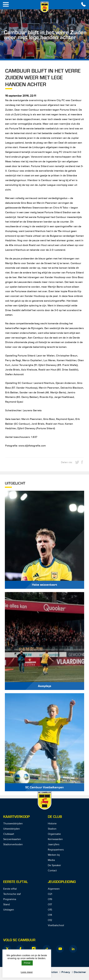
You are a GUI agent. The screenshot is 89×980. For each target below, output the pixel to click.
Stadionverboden (13, 845)
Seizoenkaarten (12, 839)
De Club (55, 817)
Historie (52, 824)
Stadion (52, 829)
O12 (50, 920)
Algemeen (54, 889)
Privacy (66, 972)
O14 (50, 915)
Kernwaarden (55, 839)
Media (51, 860)
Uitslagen (9, 910)
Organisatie (54, 834)
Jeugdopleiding (62, 882)
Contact (52, 871)
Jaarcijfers (54, 845)
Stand (6, 905)
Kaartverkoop (16, 817)
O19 (50, 899)
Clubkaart (9, 834)
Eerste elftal (10, 889)
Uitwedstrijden (12, 829)
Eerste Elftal (16, 882)
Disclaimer (80, 972)
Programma (10, 899)
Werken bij (54, 855)
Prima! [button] (27, 963)
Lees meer (27, 972)
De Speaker (54, 865)
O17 (50, 905)
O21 (50, 894)
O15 (50, 910)
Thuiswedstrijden (13, 824)
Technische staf (12, 894)
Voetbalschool (56, 925)
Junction (53, 972)
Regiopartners (56, 850)
